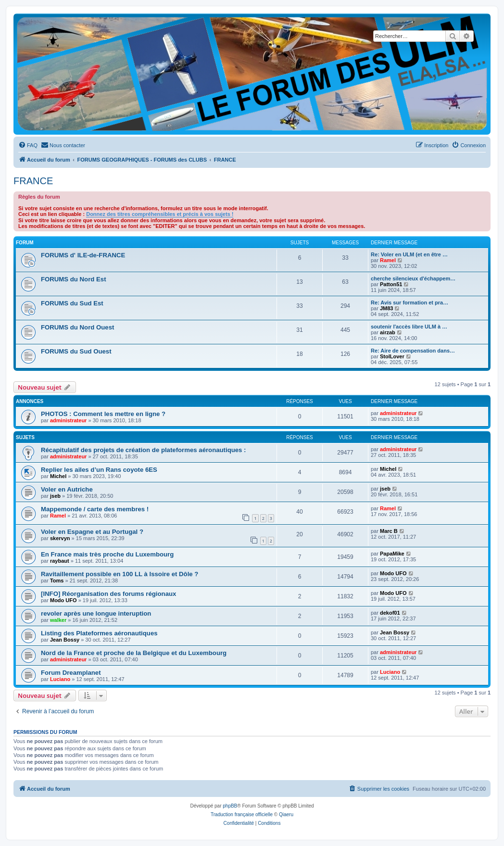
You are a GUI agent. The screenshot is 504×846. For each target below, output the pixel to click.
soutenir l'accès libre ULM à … (409, 327)
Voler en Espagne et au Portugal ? (92, 532)
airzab (388, 332)
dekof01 (390, 613)
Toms (57, 581)
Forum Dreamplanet (71, 673)
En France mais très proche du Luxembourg (107, 554)
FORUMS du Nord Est (74, 279)
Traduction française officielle (242, 814)
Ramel (388, 260)
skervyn (60, 538)
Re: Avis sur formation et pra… (409, 303)
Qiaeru (286, 814)
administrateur (68, 420)
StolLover (392, 356)
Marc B (389, 531)
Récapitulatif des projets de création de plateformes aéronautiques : (144, 450)
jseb (55, 496)
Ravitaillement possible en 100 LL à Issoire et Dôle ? (120, 574)
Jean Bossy (65, 640)
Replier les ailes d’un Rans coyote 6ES (99, 470)
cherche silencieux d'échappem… (413, 278)
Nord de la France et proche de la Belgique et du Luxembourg (134, 653)
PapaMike (392, 554)
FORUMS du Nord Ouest (77, 327)
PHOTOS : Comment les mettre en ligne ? (103, 414)
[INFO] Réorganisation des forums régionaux (108, 594)
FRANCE (33, 181)
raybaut (60, 561)
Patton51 (391, 284)
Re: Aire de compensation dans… (413, 351)
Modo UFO (393, 573)
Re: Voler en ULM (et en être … (409, 254)
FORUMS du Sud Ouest (76, 351)
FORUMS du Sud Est (72, 303)
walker (58, 620)
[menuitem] (28, 145)
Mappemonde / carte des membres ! (95, 509)
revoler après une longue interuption (96, 613)
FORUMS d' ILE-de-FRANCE (83, 255)
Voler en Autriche (67, 489)
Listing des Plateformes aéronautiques (99, 633)
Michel (58, 476)
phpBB (230, 806)
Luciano (60, 679)
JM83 (387, 308)
